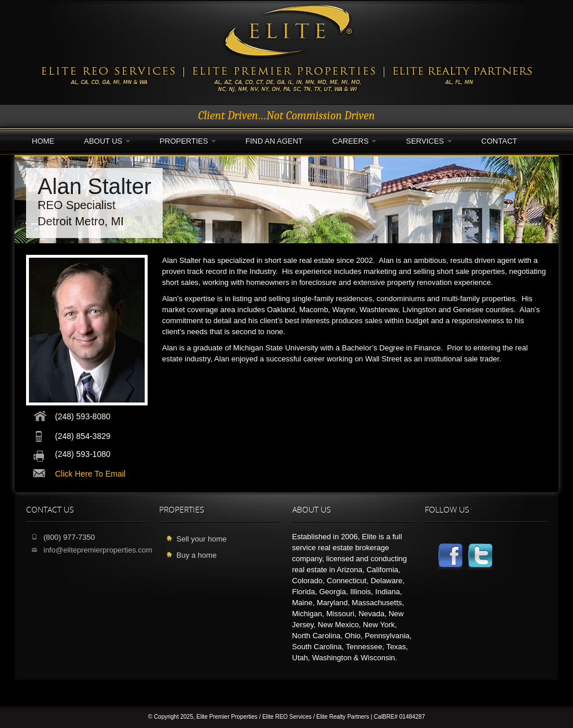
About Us (107, 141)
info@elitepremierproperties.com (98, 550)
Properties (188, 141)
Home (43, 141)
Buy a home (196, 555)
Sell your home (202, 539)
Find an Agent (274, 141)
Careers (354, 141)
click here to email (90, 474)
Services (429, 141)
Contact (499, 141)
